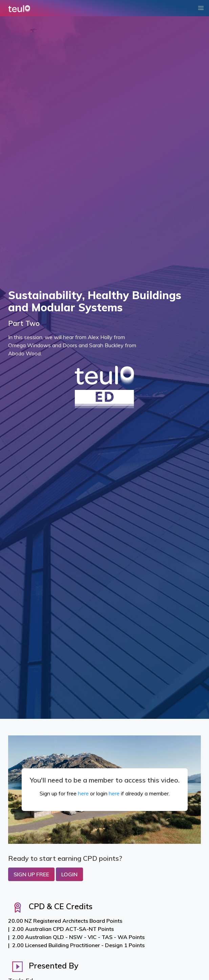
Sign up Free (31, 874)
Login (69, 874)
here (83, 793)
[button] (201, 8)
